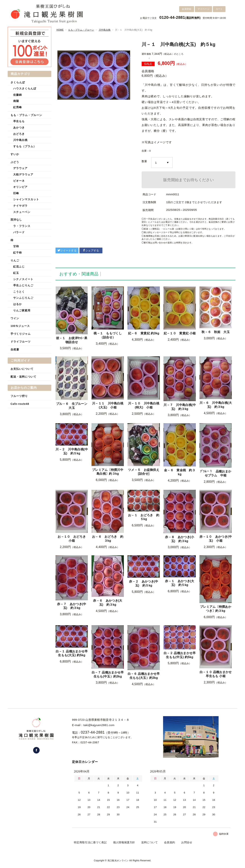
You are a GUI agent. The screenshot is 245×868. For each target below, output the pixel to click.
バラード (19, 232)
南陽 (16, 101)
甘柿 (16, 246)
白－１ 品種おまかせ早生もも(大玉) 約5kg (72, 653)
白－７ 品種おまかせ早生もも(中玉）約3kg (108, 674)
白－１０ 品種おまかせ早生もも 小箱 (216, 674)
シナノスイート (23, 279)
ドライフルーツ (21, 342)
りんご (15, 260)
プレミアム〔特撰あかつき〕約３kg (216, 609)
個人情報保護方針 (124, 842)
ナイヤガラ (20, 206)
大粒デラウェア (23, 174)
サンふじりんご (23, 298)
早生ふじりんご (23, 285)
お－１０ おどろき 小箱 (73, 539)
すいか (15, 154)
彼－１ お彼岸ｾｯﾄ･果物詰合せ (72, 340)
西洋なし (16, 220)
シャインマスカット (26, 199)
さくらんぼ (18, 82)
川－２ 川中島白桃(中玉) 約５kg (72, 451)
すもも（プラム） (25, 146)
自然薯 (15, 349)
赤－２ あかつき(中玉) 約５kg (144, 583)
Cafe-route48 (20, 404)
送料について (149, 842)
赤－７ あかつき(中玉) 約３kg (72, 606)
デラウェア (20, 168)
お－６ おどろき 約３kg (108, 539)
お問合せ (187, 842)
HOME (60, 30)
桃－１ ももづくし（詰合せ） (108, 335)
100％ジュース (20, 326)
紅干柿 (18, 253)
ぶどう (15, 162)
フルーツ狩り (19, 396)
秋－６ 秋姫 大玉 (216, 332)
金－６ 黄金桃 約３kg (180, 472)
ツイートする (67, 250)
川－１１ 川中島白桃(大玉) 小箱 (108, 405)
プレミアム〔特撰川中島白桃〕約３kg (108, 472)
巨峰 (16, 193)
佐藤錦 (18, 95)
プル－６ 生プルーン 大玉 (72, 406)
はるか (18, 304)
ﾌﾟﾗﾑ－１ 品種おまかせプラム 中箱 (216, 473)
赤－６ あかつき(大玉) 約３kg (108, 603)
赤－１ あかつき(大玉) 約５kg (180, 583)
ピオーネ (19, 181)
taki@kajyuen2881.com (99, 725)
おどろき (19, 134)
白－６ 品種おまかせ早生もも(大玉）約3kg (144, 676)
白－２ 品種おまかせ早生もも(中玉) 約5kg (180, 655)
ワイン (15, 318)
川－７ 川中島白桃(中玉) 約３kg (180, 407)
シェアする (91, 250)
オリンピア (20, 187)
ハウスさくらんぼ (25, 88)
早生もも (19, 121)
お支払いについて (22, 369)
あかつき (19, 128)
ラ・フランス (22, 226)
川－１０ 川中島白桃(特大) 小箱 (144, 405)
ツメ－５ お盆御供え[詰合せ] (144, 472)
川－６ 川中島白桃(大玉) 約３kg (216, 405)
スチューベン (22, 212)
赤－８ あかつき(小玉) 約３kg (180, 539)
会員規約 (169, 842)
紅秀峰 (18, 107)
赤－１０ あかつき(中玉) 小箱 (216, 539)
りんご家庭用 (22, 310)
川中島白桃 (105, 30)
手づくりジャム (21, 334)
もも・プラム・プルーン (81, 30)
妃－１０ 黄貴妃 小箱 (180, 333)
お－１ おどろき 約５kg (144, 517)
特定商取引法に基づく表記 (90, 842)
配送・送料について (23, 377)
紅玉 (16, 273)
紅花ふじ (19, 267)
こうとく (19, 292)
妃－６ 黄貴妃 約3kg (144, 333)
